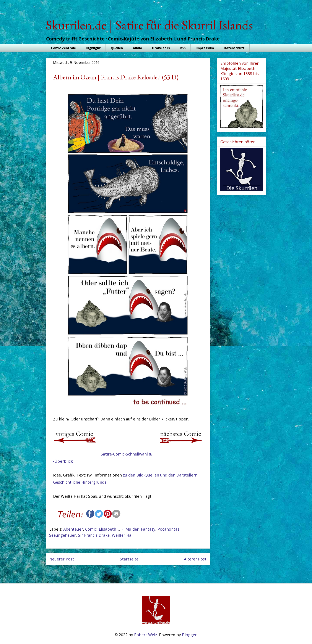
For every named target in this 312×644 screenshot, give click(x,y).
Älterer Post (195, 559)
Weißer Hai (122, 535)
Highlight (93, 48)
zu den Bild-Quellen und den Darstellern (160, 475)
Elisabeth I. (109, 529)
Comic (91, 529)
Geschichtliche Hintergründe (80, 482)
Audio (137, 48)
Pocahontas (168, 529)
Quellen (117, 48)
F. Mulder (130, 529)
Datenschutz (234, 48)
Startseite (129, 559)
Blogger (189, 635)
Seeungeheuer (63, 535)
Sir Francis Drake (94, 535)
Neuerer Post (62, 559)
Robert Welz (146, 635)
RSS (183, 48)
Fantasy (148, 529)
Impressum (205, 48)
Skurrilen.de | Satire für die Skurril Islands (149, 25)
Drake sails (161, 48)
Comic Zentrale (63, 48)
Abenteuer (73, 529)
